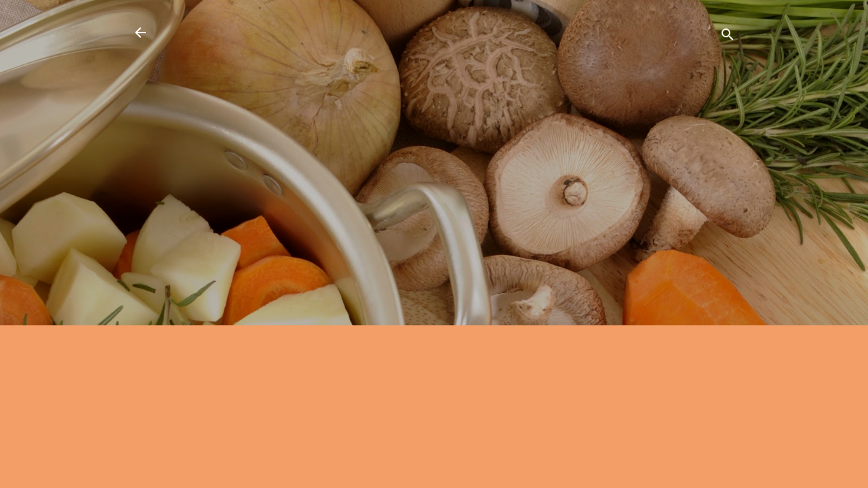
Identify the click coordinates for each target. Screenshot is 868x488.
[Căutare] (728, 37)
